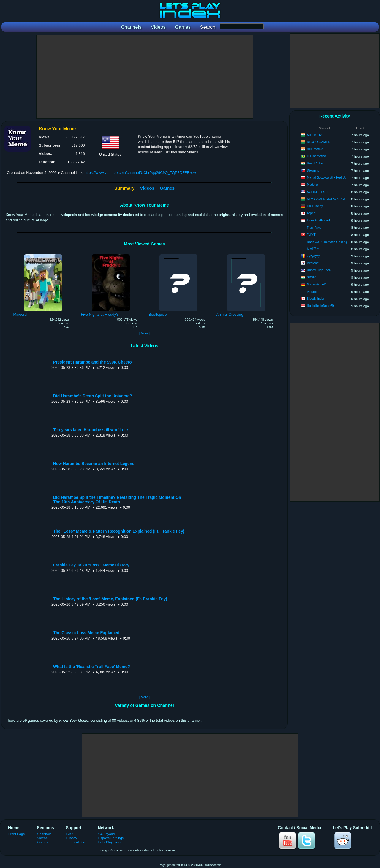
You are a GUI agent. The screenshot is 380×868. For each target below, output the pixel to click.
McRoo (312, 292)
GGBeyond (107, 834)
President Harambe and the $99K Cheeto (92, 362)
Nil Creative (315, 149)
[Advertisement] (145, 77)
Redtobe (313, 263)
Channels (44, 834)
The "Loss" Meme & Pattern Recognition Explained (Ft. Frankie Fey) (119, 531)
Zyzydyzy (313, 256)
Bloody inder (315, 299)
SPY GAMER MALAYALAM (326, 199)
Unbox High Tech (319, 270)
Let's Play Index (110, 842)
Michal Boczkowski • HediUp (327, 177)
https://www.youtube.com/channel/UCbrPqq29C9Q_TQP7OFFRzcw (140, 173)
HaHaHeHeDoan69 (320, 306)
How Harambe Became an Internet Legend (94, 464)
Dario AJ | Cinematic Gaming (327, 242)
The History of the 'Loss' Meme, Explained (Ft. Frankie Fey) (110, 599)
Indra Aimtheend (318, 220)
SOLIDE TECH (317, 192)
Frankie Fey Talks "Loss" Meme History (91, 565)
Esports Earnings (111, 838)
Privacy (72, 838)
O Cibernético (316, 156)
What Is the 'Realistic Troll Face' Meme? (92, 667)
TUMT (311, 234)
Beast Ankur (315, 163)
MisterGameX (316, 284)
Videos (147, 188)
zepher (311, 213)
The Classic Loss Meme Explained (86, 633)
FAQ (69, 834)
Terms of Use (76, 842)
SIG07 (311, 277)
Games (167, 188)
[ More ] (144, 333)
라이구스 (313, 249)
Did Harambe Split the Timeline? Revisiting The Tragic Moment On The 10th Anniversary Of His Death (117, 500)
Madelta (312, 185)
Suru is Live (315, 135)
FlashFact (314, 228)
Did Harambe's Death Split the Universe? (93, 396)
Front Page (17, 834)
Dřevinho (313, 170)
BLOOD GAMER (318, 142)
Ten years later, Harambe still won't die (91, 430)
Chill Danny (315, 206)
